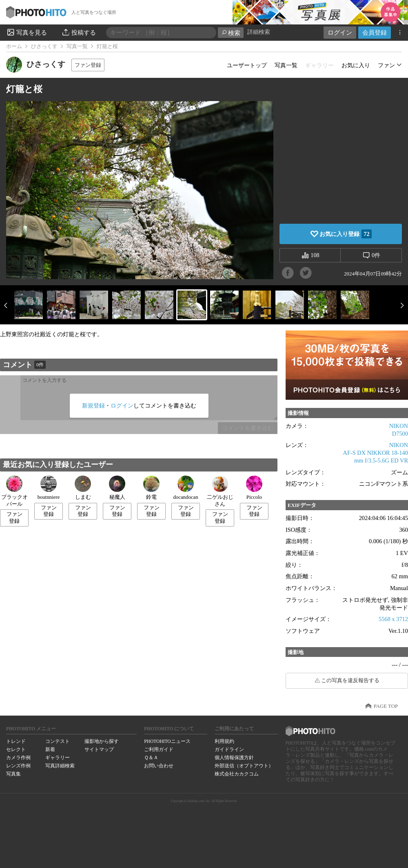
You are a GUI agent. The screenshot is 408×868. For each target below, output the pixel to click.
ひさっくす (44, 46)
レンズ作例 (18, 766)
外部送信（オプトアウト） (244, 766)
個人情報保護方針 (234, 758)
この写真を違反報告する (350, 681)
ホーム (14, 46)
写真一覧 (77, 46)
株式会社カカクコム (237, 774)
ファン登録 (88, 65)
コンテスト (58, 741)
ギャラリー (58, 758)
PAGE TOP (386, 706)
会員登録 (375, 32)
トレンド (16, 741)
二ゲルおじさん (220, 491)
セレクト (16, 749)
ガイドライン (229, 749)
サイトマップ (99, 749)
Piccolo (254, 488)
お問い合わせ (159, 766)
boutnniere (49, 488)
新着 (50, 749)
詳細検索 (259, 32)
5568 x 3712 (393, 619)
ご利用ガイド (159, 749)
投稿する (79, 32)
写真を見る (27, 32)
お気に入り (356, 65)
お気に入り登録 (345, 234)
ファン (386, 65)
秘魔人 (117, 488)
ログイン (340, 32)
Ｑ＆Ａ (151, 758)
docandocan (185, 488)
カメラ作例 (18, 758)
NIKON (399, 426)
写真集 (13, 774)
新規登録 (93, 405)
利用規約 (224, 741)
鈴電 (151, 488)
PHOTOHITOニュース (167, 741)
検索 (231, 33)
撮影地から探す (102, 741)
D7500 (400, 434)
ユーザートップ (247, 65)
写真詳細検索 (60, 766)
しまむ (83, 488)
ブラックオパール (14, 491)
